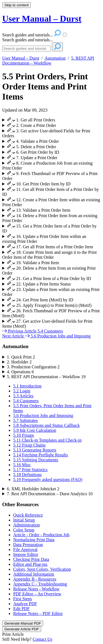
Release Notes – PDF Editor (38, 614)
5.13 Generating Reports (35, 450)
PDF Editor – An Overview (37, 594)
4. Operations (20, 372)
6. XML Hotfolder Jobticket (33, 489)
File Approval (25, 550)
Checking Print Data (31, 559)
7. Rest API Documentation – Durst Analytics (50, 494)
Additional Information (34, 574)
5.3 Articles (23, 396)
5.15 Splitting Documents (36, 460)
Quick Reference (28, 515)
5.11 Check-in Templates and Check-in (47, 440)
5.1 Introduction (27, 386)
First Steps (23, 599)
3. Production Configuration (33, 367)
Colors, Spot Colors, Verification (42, 569)
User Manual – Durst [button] (42, 19)
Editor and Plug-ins (30, 564)
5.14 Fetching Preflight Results (41, 455)
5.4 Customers (26, 401)
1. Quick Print (21, 357)
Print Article (13, 634)
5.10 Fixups (24, 435)
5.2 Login (22, 391)
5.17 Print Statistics (30, 470)
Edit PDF (21, 609)
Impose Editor (26, 554)
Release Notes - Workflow (36, 589)
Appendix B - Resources (35, 579)
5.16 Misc (22, 465)
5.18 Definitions (27, 475)
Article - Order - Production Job (41, 535)
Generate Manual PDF (23, 623)
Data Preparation (28, 545)
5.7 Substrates (26, 420)
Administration (27, 525)
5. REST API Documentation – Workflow (48, 61)
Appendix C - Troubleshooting (40, 584)
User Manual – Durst (21, 58)
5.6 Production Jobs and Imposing (43, 416)
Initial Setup (24, 520)
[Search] (27, 49)
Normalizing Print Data (34, 540)
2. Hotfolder (19, 362)
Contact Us (43, 639)
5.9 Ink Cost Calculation (35, 430)
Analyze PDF (25, 604)
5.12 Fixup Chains (29, 445)
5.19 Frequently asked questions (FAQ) (48, 480)
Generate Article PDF (22, 629)
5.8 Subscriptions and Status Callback (46, 425)
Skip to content (16, 5)
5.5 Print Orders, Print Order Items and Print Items (45, 86)
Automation (55, 58)
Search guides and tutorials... (28, 40)
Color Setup (24, 530)
